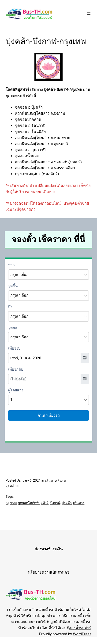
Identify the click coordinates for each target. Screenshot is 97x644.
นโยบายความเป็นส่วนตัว (48, 572)
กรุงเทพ (11, 503)
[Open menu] (89, 14)
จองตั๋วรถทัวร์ (80, 628)
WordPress (82, 634)
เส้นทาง (79, 503)
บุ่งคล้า (67, 503)
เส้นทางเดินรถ (55, 480)
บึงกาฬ (55, 503)
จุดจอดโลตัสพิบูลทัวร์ (33, 503)
